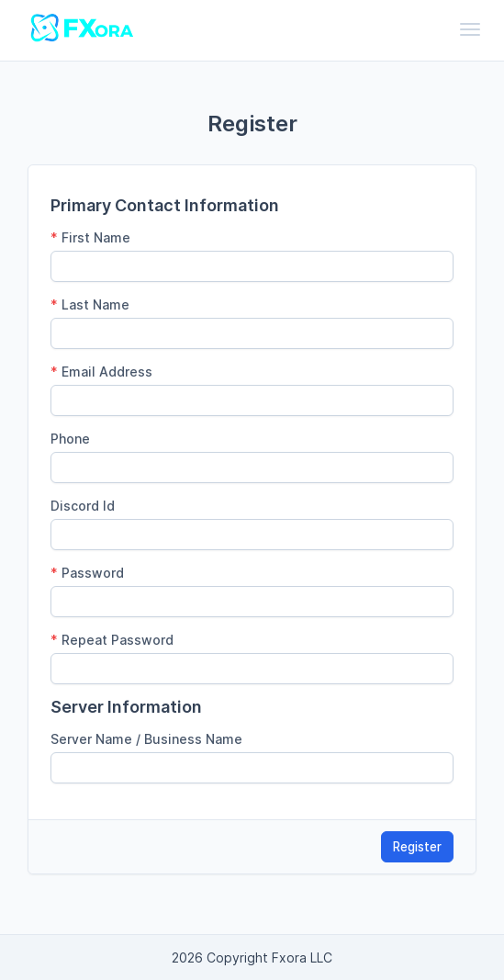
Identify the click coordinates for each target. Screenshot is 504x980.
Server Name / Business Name (146, 739)
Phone (70, 439)
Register (417, 847)
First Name (90, 237)
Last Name (90, 304)
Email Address (101, 372)
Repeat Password (112, 640)
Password (87, 573)
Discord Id (83, 506)
